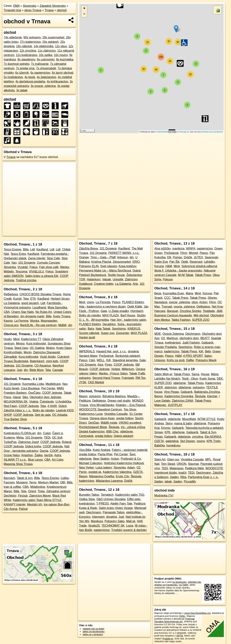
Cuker (47, 433)
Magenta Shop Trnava (18, 464)
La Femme (21, 321)
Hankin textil (87, 337)
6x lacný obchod (63, 73)
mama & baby (183, 423)
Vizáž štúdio (48, 357)
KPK (168, 432)
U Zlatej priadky (119, 311)
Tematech (107, 495)
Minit (16, 339)
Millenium (128, 369)
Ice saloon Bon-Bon (57, 504)
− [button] (84, 14)
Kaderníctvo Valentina (117, 472)
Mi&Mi (62, 325)
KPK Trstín (214, 441)
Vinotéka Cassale (192, 459)
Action (115, 459)
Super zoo (108, 333)
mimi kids (52, 361)
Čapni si (58, 433)
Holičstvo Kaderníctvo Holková (124, 463)
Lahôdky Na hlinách (167, 379)
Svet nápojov (109, 266)
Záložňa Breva (89, 249)
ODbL (182, 616)
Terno (33, 482)
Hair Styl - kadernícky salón (128, 320)
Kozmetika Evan (173, 293)
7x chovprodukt (46, 68)
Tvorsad (167, 307)
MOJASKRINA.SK (16, 402)
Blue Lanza (35, 460)
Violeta (34, 402)
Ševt (132, 454)
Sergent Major (88, 356)
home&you (174, 445)
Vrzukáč (23, 267)
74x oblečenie (13, 37)
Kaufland (42, 249)
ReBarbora (11, 294)
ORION (182, 464)
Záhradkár (10, 357)
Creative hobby (104, 284)
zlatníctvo (171, 387)
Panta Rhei (105, 454)
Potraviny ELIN (89, 266)
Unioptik (118, 279)
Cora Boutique (30, 388)
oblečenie (127, 432)
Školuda (114, 427)
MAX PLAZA (111, 315)
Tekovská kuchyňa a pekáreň (204, 428)
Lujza (130, 526)
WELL (101, 360)
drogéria (133, 351)
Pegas (158, 437)
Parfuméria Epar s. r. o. (203, 477)
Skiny (169, 423)
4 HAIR (52, 406)
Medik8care (53, 384)
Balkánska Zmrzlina (207, 392)
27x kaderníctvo (30, 42)
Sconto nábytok (89, 333)
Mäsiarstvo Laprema (109, 481)
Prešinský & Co (131, 459)
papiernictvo (102, 530)
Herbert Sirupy (60, 299)
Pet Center (48, 388)
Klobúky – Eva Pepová (131, 405)
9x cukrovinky (46, 59)
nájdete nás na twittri (94, 629)
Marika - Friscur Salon (113, 373)
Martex (65, 267)
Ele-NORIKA (213, 437)
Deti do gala (43, 415)
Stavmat (193, 464)
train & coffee (12, 487)
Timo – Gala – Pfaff (103, 257)
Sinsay (159, 432)
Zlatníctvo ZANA (182, 401)
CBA (7, 312)
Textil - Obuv (190, 379)
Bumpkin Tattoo (89, 495)
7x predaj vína (25, 68)
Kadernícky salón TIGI (130, 495)
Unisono (160, 360)
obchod (62, 10)
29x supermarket (53, 37)
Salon (208, 356)
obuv (195, 302)
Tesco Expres (13, 249)
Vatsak (107, 279)
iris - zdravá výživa (133, 427)
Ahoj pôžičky (162, 249)
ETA (33, 299)
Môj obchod (201, 315)
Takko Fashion (181, 320)
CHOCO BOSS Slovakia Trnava (40, 294)
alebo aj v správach (93, 634)
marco (158, 351)
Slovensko (30, 6)
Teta (26, 299)
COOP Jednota (52, 393)
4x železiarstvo (47, 77)
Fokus (34, 267)
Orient (32, 491)
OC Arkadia (60, 415)
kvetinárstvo (87, 504)
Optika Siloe (87, 499)
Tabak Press (203, 275)
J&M (219, 311)
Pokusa (168, 279)
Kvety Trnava (62, 316)
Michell (193, 253)
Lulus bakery (104, 468)
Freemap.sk (183, 132)
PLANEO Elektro (133, 302)
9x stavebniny (26, 59)
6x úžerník (22, 73)
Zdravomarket (122, 262)
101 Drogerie (27, 263)
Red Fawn (10, 406)
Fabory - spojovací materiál (130, 450)
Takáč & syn (25, 478)
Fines (108, 365)
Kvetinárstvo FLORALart (20, 433)
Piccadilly (190, 481)
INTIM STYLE (206, 419)
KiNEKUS (134, 329)
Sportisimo (119, 329)
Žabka (38, 455)
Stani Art (160, 459)
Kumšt (17, 299)
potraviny (85, 378)
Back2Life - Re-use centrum (38, 325)
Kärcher (212, 396)
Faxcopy (9, 482)
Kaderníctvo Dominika (179, 396)
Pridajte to (168, 639)
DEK (220, 379)
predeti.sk (95, 472)
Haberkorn (94, 279)
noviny (201, 441)
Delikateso (99, 401)
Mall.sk (131, 521)
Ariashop (27, 455)
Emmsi (166, 428)
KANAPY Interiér (15, 504)
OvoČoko (34, 393)
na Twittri (184, 585)
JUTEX (198, 257)
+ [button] (84, 9)
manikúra (178, 249)
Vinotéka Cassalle (116, 414)
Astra (58, 455)
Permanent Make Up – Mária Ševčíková (105, 271)
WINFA (191, 249)
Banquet (173, 311)
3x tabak (22, 90)
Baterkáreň (37, 361)
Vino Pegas (172, 392)
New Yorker (87, 468)
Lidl (32, 249)
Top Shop (130, 409)
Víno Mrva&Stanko (102, 405)
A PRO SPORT (193, 356)
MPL (208, 459)
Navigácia (161, 302)
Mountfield (189, 419)
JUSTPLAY (175, 405)
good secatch (30, 303)
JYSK (83, 382)
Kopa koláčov (127, 266)
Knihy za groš (176, 360)
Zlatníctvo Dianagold (47, 352)
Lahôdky (209, 262)
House (205, 374)
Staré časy (21, 348)
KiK (109, 360)
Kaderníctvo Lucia (91, 414)
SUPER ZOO (201, 320)
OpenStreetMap (164, 132)
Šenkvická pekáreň (128, 356)
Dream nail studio (119, 401)
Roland (67, 442)
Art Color (58, 460)
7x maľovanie (40, 64)
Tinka (41, 491)
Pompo (178, 257)
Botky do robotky (43, 410)
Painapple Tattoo (114, 512)
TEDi (47, 438)
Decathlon (109, 324)
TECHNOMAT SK (113, 526)
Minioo (20, 343)
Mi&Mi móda (109, 423)
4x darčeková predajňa (30, 81)
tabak (168, 481)
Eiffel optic (134, 499)
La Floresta (103, 302)
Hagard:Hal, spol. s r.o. (111, 351)
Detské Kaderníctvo (92, 432)
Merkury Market (48, 482)
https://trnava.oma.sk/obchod (210, 132)
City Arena (10, 509)
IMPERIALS (87, 351)
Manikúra (97, 521)
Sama (196, 374)
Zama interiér (37, 258)
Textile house (116, 275)
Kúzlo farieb (11, 388)
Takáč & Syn (208, 432)
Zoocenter (123, 333)
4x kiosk (30, 77)
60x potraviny (32, 37)
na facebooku (179, 582)
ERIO (136, 262)
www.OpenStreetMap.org (197, 613)
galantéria (172, 441)
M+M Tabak (186, 275)
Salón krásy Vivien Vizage (116, 508)
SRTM (180, 636)
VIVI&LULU (36, 271)
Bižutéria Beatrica (114, 396)
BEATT (205, 338)
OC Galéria (37, 348)
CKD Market (96, 382)
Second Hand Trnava (106, 378)
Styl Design (188, 441)
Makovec (160, 405)
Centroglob (86, 436)
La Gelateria (12, 303)
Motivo (50, 348)
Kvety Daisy (64, 348)
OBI (63, 482)
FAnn (184, 253)
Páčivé (23, 509)
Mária (189, 293)
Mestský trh (35, 504)
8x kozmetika (65, 59)
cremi (90, 302)
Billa (26, 249)
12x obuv (61, 46)
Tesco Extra (18, 254)
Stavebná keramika (125, 360)
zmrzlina (198, 437)
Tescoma (21, 271)
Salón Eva (161, 262)
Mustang (22, 482)
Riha (183, 477)
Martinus (172, 338)
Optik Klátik (135, 307)
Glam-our (173, 459)
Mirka (20, 438)
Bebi (208, 351)
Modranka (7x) (164, 495)
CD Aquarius (43, 366)
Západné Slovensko (53, 6)
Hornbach (137, 311)
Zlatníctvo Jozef (29, 442)
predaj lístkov (125, 418)
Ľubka (65, 478)
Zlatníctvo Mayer (40, 496)
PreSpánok (106, 356)
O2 (138, 468)
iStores (212, 298)
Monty (27, 352)
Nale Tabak (103, 329)
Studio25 (94, 526)
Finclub (23, 496)
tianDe (49, 455)
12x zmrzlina (28, 51)
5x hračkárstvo (13, 77)
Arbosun (122, 257)
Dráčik (128, 481)
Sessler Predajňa (166, 347)
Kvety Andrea (101, 450)
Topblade (209, 311)
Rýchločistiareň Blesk (93, 427)
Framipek (128, 378)
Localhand (39, 307)
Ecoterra (9, 438)
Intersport (98, 517)
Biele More (37, 370)
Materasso (176, 468)
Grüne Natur (12, 455)
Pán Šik (174, 262)
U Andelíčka (63, 402)
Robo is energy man (207, 347)
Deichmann (94, 512)
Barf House (128, 315)
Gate (104, 311)
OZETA (138, 472)
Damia (44, 451)
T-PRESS (103, 504)
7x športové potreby (16, 64)
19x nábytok (24, 46)
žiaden (174, 477)
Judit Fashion (191, 343)
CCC (167, 298)
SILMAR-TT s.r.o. (15, 460)
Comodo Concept (48, 263)
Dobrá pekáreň (124, 436)
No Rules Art (44, 312)
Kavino (8, 321)
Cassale (58, 370)
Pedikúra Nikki (194, 468)
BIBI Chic (112, 432)
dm (70, 325)
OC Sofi (57, 438)
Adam (131, 468)
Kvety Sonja (207, 379)
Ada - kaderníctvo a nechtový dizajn (102, 307)
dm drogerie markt (32, 316)
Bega (158, 293)
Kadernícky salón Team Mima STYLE (37, 500)
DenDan (94, 423)
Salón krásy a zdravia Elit (42, 276)
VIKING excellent (130, 423)
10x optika (46, 55)
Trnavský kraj (12, 10)
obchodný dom (189, 338)
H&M (169, 266)
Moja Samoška (57, 307)
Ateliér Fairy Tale (121, 504)
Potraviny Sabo (115, 521)
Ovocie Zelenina (173, 334)
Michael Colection (91, 463)
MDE (158, 334)
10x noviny (61, 55)
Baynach (9, 478)
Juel (19, 370)
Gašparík (207, 343)
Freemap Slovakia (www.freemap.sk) (174, 620)
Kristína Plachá (101, 262)
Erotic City (122, 476)
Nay (14, 263)
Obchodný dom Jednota (45, 397)
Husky (8, 339)
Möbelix (9, 271)
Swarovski (211, 257)
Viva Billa (85, 450)
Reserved (196, 262)
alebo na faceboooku (94, 631)
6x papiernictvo (40, 73)
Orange (84, 257)
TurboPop (10, 442)
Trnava (49, 10)
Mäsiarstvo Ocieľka (102, 476)
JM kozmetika (100, 320)
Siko (25, 397)
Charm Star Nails (23, 312)
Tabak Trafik (137, 373)
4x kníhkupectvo (58, 81)
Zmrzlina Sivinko (190, 311)
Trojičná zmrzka (26, 280)
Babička (160, 445)
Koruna (159, 266)
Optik (185, 262)
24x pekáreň (50, 42)
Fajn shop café (49, 267)
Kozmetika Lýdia (33, 384)
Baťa (91, 329)
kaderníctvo (87, 481)
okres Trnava (33, 10)
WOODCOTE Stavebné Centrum (101, 409)
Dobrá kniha (33, 446)
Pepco (116, 302)
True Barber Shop (15, 419)
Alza (100, 365)
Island (17, 397)
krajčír (183, 473)
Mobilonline (38, 487)
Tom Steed (168, 464)
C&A (92, 360)
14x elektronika (44, 46)
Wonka (35, 321)
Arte (135, 284)
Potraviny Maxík (206, 360)
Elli (169, 257)
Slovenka (10, 267)
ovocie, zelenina (179, 302)
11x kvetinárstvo (27, 55)
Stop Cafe (53, 258)
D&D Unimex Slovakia (111, 499)
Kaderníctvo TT (31, 339)
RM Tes (141, 378)
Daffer (190, 360)
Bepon (83, 396)
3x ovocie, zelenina (43, 86)
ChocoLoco (11, 325)
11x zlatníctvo (47, 51)
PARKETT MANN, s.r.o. (124, 253)
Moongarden (49, 321)
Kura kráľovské (36, 343)
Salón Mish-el (163, 374)
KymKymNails (13, 352)
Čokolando (47, 402)
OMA (16, 6)
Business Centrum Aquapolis (173, 315)
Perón (83, 472)
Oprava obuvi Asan (102, 418)
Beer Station (101, 459)
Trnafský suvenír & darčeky (129, 530)
